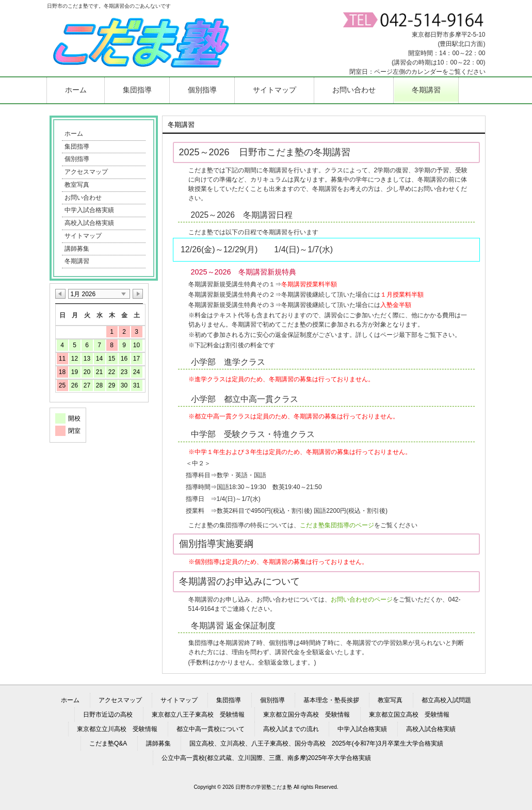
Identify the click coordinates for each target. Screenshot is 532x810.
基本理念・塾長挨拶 (331, 700)
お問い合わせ (83, 198)
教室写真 (77, 185)
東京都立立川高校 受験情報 (117, 729)
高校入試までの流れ (291, 729)
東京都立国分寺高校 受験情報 (307, 715)
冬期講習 (77, 261)
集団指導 (77, 147)
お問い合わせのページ (362, 600)
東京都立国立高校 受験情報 (409, 715)
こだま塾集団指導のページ (337, 525)
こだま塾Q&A (108, 743)
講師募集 (77, 249)
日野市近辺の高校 (108, 715)
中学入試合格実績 (89, 210)
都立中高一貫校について (211, 729)
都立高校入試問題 (446, 700)
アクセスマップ (86, 172)
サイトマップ (83, 236)
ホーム (74, 134)
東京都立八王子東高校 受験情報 (198, 715)
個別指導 (77, 159)
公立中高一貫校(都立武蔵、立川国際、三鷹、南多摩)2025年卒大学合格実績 (267, 758)
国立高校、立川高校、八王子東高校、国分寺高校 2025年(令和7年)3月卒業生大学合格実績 (316, 743)
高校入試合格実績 (89, 223)
